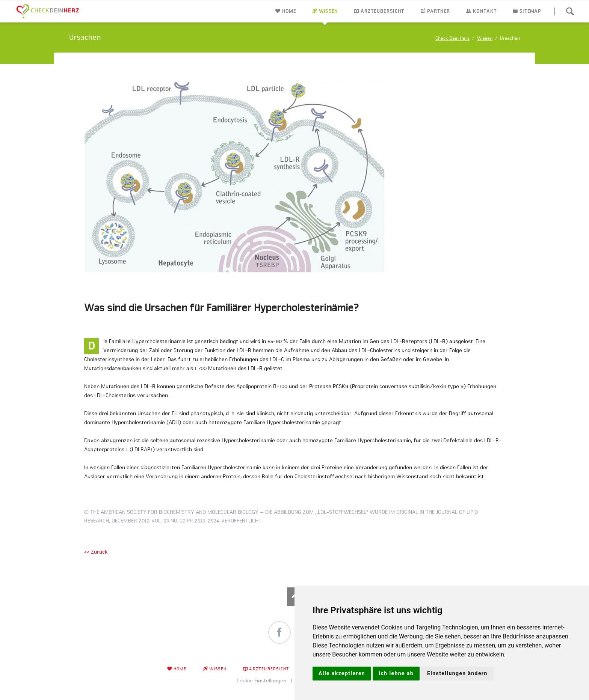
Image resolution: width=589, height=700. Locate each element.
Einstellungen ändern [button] (457, 673)
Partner (439, 11)
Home (289, 11)
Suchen (570, 11)
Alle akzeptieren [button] (342, 673)
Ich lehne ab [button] (396, 673)
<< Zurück (96, 552)
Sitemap (530, 11)
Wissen (328, 11)
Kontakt (485, 11)
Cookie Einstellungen (261, 680)
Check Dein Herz (452, 38)
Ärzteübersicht (382, 11)
